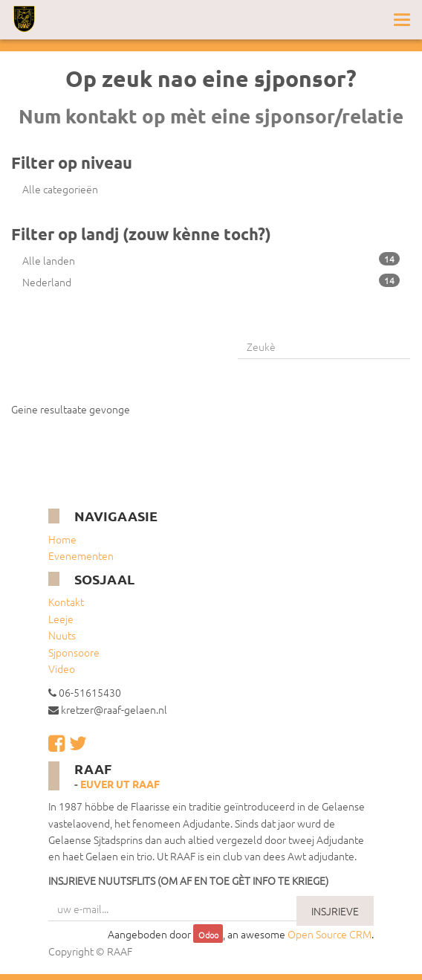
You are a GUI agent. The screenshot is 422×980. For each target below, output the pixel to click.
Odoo (208, 935)
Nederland (211, 281)
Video (62, 668)
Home (62, 539)
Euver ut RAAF (120, 784)
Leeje (61, 619)
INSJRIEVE (335, 911)
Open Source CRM (330, 934)
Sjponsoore (74, 652)
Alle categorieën (60, 189)
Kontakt (66, 602)
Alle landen (211, 260)
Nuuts (62, 635)
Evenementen (81, 555)
